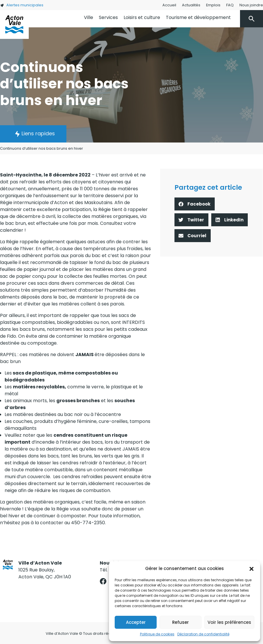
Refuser (181, 622)
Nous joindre (251, 5)
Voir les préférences (229, 622)
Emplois (213, 5)
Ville (89, 17)
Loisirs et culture (142, 17)
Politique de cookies (157, 634)
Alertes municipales (22, 5)
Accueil (169, 5)
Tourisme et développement (198, 17)
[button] (252, 569)
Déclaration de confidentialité (203, 634)
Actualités (191, 5)
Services (108, 17)
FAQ (230, 5)
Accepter (136, 622)
